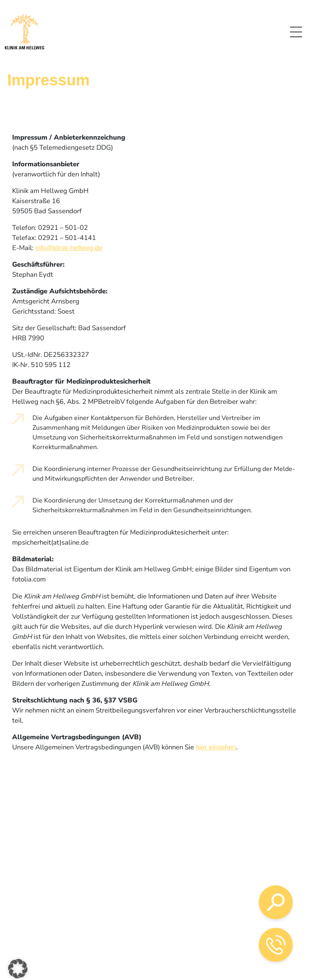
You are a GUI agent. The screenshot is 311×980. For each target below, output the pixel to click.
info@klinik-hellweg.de (69, 248)
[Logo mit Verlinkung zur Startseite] (24, 32)
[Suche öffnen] (276, 902)
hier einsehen (216, 747)
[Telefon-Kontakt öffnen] (276, 945)
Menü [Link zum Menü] (296, 31)
